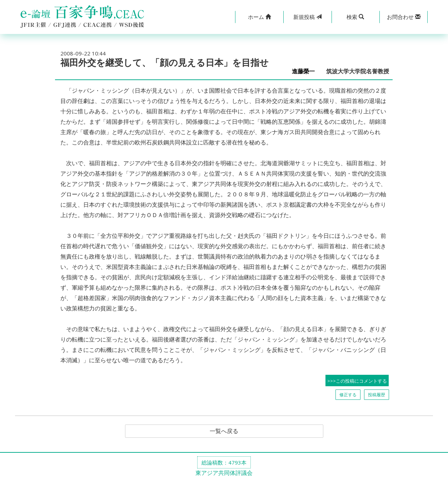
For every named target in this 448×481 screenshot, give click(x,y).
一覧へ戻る (224, 431)
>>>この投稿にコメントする (357, 381)
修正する (348, 395)
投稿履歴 (377, 395)
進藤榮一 (306, 71)
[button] (259, 17)
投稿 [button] (307, 17)
